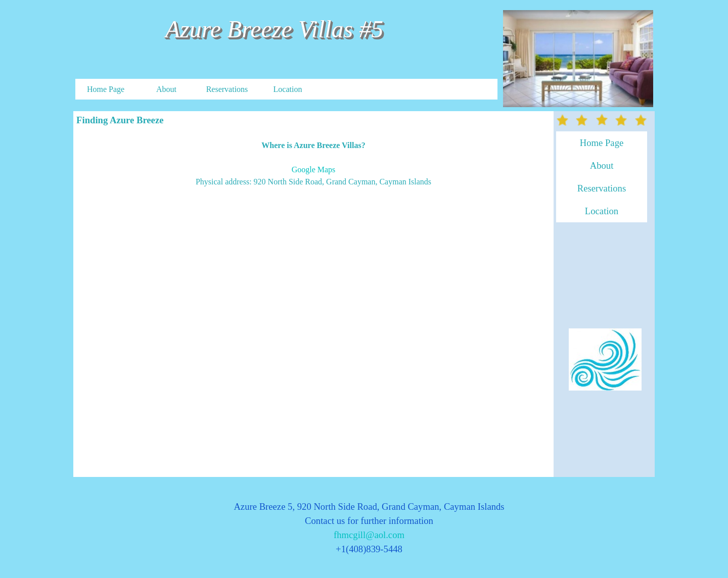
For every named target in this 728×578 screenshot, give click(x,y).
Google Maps (314, 170)
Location (288, 89)
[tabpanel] (313, 164)
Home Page (106, 89)
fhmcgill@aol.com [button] (369, 535)
